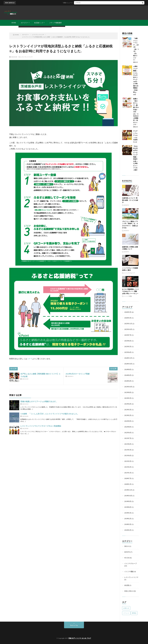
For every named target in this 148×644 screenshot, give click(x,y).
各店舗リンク (39, 23)
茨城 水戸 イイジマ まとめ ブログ (80, 638)
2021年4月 (128, 456)
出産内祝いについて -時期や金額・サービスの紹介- (130, 200)
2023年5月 (128, 398)
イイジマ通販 (128, 296)
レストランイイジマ (27, 57)
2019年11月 (128, 490)
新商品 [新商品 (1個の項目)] (134, 613)
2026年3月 (128, 318)
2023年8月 (128, 392)
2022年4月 (128, 433)
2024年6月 (128, 375)
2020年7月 (128, 479)
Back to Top (74, 625)
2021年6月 (128, 444)
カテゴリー (25, 23)
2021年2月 (128, 467)
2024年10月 (128, 364)
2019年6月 (128, 507)
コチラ (30, 359)
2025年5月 (128, 347)
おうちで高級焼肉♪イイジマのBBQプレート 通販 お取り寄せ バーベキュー (130, 291)
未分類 (127, 585)
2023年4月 (128, 404)
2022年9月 (128, 421)
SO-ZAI (127, 558)
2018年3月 (128, 524)
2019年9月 (128, 501)
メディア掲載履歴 (55, 23)
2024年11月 (128, 358)
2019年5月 (128, 513)
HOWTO (126, 205)
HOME (14, 23)
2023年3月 (128, 410)
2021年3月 (128, 461)
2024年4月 (128, 381)
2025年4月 (128, 352)
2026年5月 (128, 312)
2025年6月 (128, 341)
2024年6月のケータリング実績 (78, 374)
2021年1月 (128, 473)
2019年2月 (128, 519)
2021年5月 (128, 450)
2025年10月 (128, 329)
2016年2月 (128, 530)
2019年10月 (128, 496)
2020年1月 (128, 484)
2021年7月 (128, 438)
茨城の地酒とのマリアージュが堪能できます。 (39, 402)
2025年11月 (128, 324)
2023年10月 (128, 387)
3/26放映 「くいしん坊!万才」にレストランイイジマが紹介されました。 (50, 414)
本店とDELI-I (129, 591)
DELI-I (127, 546)
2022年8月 (128, 427)
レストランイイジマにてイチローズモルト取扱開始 (41, 426)
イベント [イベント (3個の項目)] (126, 613)
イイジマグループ (129, 273)
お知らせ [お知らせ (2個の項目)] (126, 608)
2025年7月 (128, 335)
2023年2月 (128, 415)
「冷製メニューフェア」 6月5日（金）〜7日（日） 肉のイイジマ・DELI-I (88, 3)
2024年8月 (128, 370)
